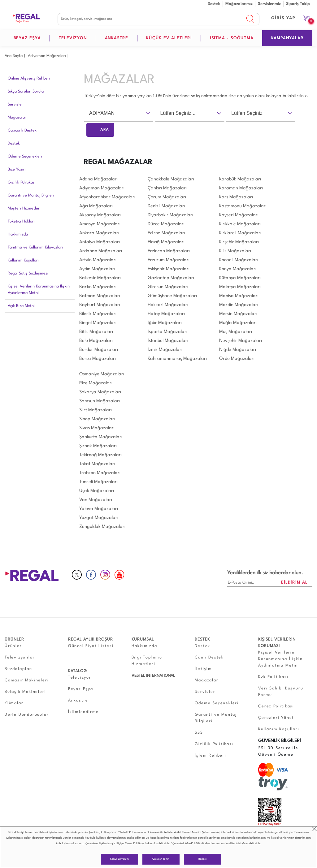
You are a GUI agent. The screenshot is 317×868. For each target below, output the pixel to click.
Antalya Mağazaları (100, 242)
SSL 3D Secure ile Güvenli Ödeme (278, 751)
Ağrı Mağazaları (96, 206)
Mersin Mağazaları (238, 314)
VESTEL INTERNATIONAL (153, 676)
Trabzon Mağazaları (100, 473)
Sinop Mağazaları (97, 419)
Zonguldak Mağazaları (102, 527)
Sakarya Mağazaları (100, 392)
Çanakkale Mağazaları (171, 179)
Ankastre (78, 700)
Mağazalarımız (239, 4)
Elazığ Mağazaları (166, 242)
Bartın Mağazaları (98, 287)
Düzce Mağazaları (166, 224)
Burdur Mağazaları (99, 350)
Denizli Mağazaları (166, 206)
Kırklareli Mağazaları (240, 233)
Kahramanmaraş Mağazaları (177, 359)
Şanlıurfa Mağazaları (101, 437)
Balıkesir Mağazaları (100, 278)
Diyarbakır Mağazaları (170, 215)
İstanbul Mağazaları (168, 341)
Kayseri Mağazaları (239, 215)
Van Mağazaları (96, 500)
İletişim (203, 669)
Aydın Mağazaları (97, 269)
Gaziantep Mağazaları (171, 278)
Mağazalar (17, 117)
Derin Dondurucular (27, 715)
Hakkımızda (18, 234)
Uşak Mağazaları (97, 491)
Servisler (15, 104)
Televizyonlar (20, 657)
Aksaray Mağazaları (100, 215)
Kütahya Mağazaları (240, 278)
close (314, 829)
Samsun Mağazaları (100, 401)
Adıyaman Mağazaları (47, 56)
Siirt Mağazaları (96, 410)
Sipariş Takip (298, 4)
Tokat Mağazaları (97, 464)
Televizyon (80, 678)
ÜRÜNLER (14, 639)
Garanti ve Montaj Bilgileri (31, 195)
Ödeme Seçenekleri (25, 156)
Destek (214, 4)
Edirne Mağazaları (166, 233)
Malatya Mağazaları (240, 287)
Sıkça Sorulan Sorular (26, 91)
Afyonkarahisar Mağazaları (107, 197)
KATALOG (78, 671)
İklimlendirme (83, 712)
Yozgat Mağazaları (99, 518)
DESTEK (202, 639)
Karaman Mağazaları (241, 188)
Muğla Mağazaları (238, 323)
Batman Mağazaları (100, 296)
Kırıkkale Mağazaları (240, 224)
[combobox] (119, 113)
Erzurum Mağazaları (169, 260)
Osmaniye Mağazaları (102, 374)
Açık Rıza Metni (21, 306)
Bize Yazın (17, 169)
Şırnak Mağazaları (98, 446)
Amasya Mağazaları (100, 224)
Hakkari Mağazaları (168, 305)
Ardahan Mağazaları (101, 251)
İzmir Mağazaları (165, 350)
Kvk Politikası (273, 677)
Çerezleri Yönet (161, 859)
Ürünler (13, 646)
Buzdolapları (19, 669)
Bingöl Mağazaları (98, 323)
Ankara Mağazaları (99, 233)
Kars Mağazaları (236, 197)
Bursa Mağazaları (98, 359)
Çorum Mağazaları (167, 197)
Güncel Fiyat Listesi (91, 646)
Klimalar (14, 703)
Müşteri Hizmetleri (24, 208)
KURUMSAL (143, 639)
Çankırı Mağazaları (167, 188)
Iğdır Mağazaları (165, 323)
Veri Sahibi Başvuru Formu (281, 692)
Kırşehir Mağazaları (239, 242)
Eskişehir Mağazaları (169, 269)
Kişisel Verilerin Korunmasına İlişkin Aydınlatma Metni (39, 290)
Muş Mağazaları (236, 332)
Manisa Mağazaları (239, 296)
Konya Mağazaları (238, 269)
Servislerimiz (269, 4)
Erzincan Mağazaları (169, 251)
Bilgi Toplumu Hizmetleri (147, 661)
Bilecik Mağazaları (98, 314)
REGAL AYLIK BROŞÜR (91, 639)
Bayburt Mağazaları (100, 305)
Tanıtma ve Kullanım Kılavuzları (35, 247)
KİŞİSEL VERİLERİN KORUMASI (277, 643)
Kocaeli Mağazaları (239, 260)
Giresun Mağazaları (168, 287)
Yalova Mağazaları (99, 509)
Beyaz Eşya (81, 689)
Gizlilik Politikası (22, 182)
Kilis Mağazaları (235, 251)
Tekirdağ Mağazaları (100, 455)
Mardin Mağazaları (239, 305)
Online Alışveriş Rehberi (29, 78)
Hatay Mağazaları (166, 314)
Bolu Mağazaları (96, 341)
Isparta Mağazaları (167, 332)
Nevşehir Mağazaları (241, 341)
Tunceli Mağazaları (98, 482)
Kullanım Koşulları (23, 260)
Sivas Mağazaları (97, 428)
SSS (199, 733)
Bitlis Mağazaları (96, 332)
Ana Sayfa (14, 56)
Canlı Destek (209, 657)
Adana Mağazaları (98, 179)
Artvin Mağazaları (98, 260)
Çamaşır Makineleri (27, 680)
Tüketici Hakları (21, 221)
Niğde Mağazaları (238, 350)
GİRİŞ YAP (283, 18)
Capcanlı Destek (22, 130)
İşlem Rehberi (210, 756)
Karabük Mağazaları (240, 179)
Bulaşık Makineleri (25, 692)
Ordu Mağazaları (237, 359)
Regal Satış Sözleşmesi (28, 273)
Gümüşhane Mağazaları (172, 296)
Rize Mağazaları (96, 383)
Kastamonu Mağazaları (243, 206)
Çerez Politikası (134, 843)
